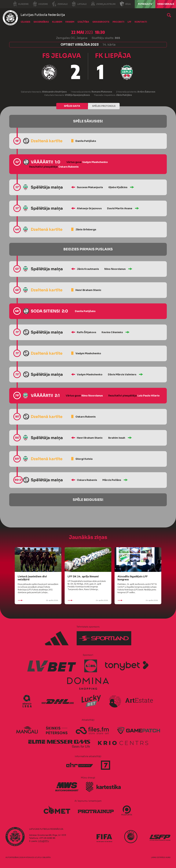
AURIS (168, 857)
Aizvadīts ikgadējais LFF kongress (133, 578)
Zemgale (60, 4)
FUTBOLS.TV (145, 4)
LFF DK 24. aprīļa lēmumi (83, 576)
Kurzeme (21, 4)
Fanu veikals (166, 4)
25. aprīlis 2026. (38, 600)
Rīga (125, 4)
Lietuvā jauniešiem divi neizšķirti (32, 578)
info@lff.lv (43, 841)
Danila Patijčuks (86, 141)
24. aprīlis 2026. (88, 600)
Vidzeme (40, 4)
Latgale (79, 4)
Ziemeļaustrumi (103, 4)
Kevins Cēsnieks (112, 332)
